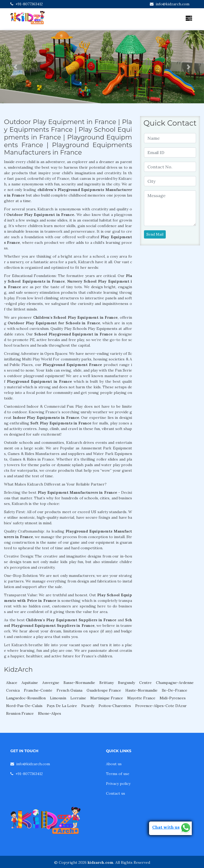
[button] (15, 67)
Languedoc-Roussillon (26, 698)
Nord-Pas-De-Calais (24, 706)
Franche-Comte (38, 690)
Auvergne (51, 683)
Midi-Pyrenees (173, 698)
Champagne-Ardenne (175, 683)
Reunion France (20, 713)
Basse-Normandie (79, 683)
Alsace (12, 683)
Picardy (88, 706)
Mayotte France (141, 698)
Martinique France (107, 698)
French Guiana (69, 690)
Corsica (13, 690)
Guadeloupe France (104, 690)
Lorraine (78, 698)
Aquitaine (30, 683)
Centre (145, 683)
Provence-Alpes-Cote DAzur (161, 706)
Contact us (116, 793)
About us (114, 764)
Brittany (107, 683)
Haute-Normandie (141, 690)
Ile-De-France (175, 690)
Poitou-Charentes (115, 706)
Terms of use (118, 774)
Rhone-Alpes (50, 713)
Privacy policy (118, 784)
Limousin (58, 698)
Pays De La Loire (62, 706)
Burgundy (126, 683)
